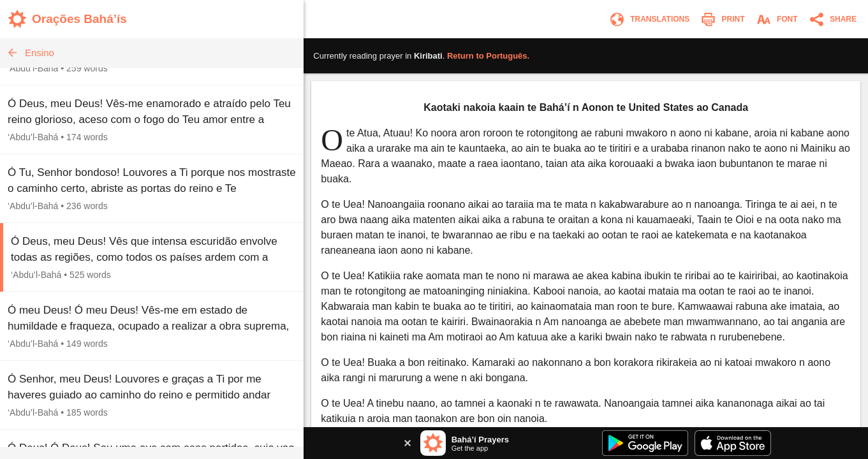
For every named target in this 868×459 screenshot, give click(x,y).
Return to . (488, 56)
